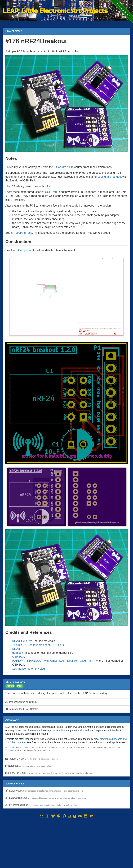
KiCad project (24, 250)
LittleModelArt (12, 750)
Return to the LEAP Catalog (22, 709)
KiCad (48, 186)
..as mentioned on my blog (29, 669)
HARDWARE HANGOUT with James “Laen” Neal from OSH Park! (53, 661)
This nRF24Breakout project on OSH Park (38, 645)
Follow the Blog (49, 773)
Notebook (28, 766)
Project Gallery (32, 759)
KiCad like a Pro (64, 167)
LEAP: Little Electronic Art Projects (55, 11)
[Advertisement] (66, 843)
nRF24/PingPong (22, 233)
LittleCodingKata (46, 798)
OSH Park (51, 192)
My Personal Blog (41, 805)
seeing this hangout (110, 177)
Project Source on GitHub (21, 702)
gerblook (18, 653)
